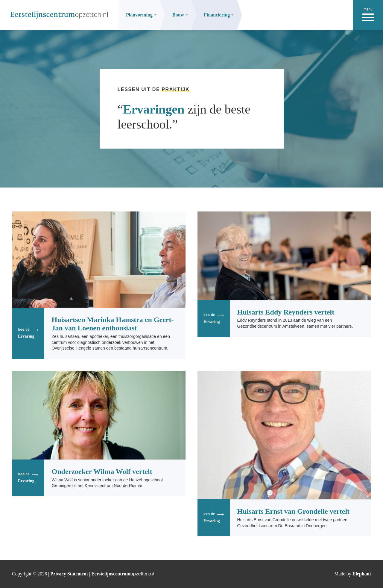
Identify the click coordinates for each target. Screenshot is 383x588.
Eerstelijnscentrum (123, 574)
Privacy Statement (70, 574)
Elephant (362, 574)
